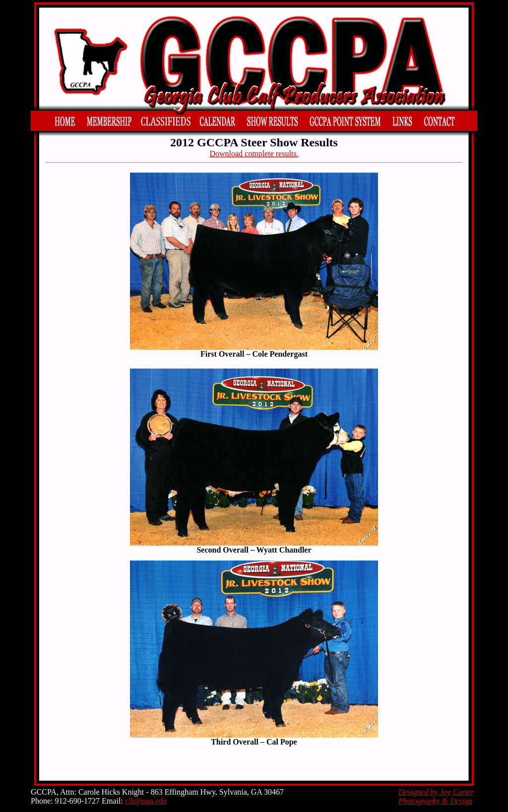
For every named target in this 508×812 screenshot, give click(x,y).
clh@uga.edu (146, 801)
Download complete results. (254, 154)
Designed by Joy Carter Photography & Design (436, 796)
